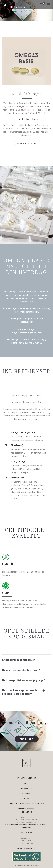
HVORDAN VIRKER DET (27, 778)
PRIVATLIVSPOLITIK (26, 808)
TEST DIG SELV (26, 739)
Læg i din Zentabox (27, 143)
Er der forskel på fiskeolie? (19, 660)
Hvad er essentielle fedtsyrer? (21, 670)
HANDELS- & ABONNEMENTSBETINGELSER (27, 803)
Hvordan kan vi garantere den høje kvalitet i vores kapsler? (24, 692)
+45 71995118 (27, 817)
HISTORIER (26, 793)
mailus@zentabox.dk (27, 822)
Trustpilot (14, 3)
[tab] (26, 660)
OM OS (27, 798)
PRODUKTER (26, 788)
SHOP (26, 783)
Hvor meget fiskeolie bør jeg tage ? (24, 680)
